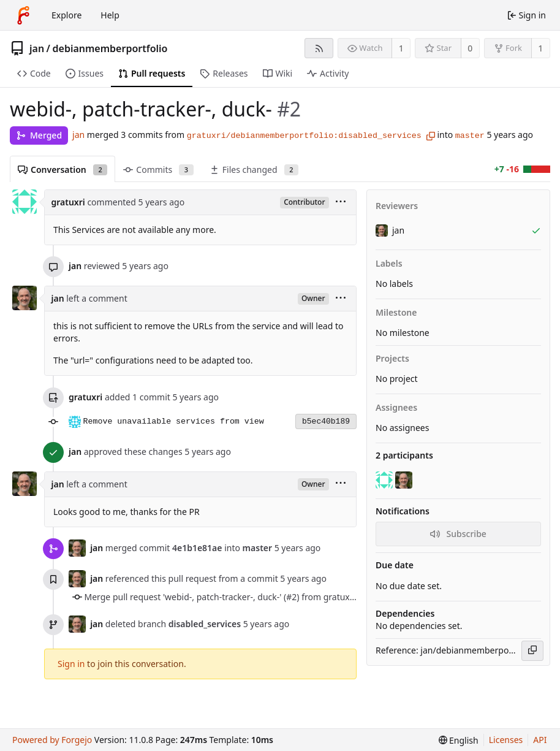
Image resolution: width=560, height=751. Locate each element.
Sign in (71, 664)
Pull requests (152, 73)
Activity (328, 73)
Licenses (506, 740)
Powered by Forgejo (52, 740)
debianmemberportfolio (110, 48)
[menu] (341, 203)
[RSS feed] (319, 48)
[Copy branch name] (431, 136)
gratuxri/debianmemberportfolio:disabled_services (304, 136)
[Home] (23, 15)
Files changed (254, 170)
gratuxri (68, 202)
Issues (85, 73)
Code (34, 73)
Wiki (278, 73)
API (540, 740)
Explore (66, 15)
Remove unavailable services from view (174, 421)
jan (37, 48)
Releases (224, 73)
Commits (158, 170)
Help (110, 15)
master (470, 136)
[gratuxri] (385, 480)
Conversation (62, 170)
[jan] (405, 480)
